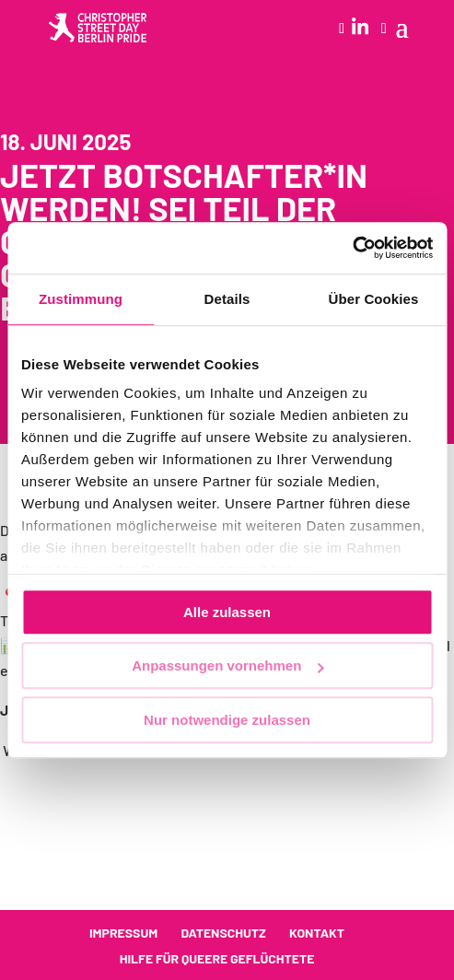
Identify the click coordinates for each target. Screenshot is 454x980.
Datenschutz (223, 933)
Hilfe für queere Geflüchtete (217, 958)
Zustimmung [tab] (81, 299)
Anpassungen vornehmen (227, 665)
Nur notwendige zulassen (227, 720)
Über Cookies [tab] (374, 299)
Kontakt (317, 933)
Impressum (123, 933)
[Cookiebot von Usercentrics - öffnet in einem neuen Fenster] (352, 248)
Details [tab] (227, 299)
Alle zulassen (227, 612)
